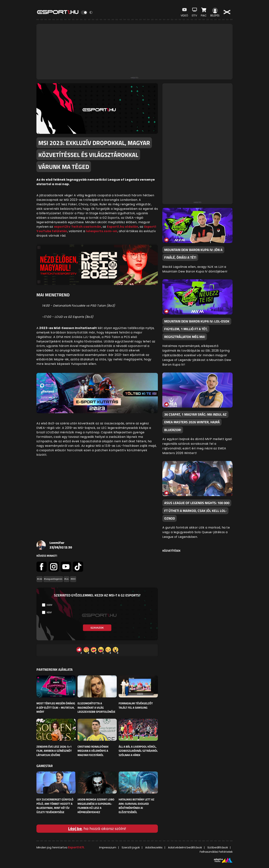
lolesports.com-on (102, 231)
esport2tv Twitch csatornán (78, 227)
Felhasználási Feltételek (216, 852)
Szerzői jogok (131, 847)
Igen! (50, 605)
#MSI (73, 579)
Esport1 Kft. (76, 847)
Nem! (49, 612)
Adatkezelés (154, 847)
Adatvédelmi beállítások (185, 847)
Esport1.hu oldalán (123, 227)
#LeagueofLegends (53, 579)
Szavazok (97, 628)
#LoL (67, 579)
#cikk (40, 579)
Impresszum (108, 847)
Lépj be (75, 829)
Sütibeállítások (218, 847)
